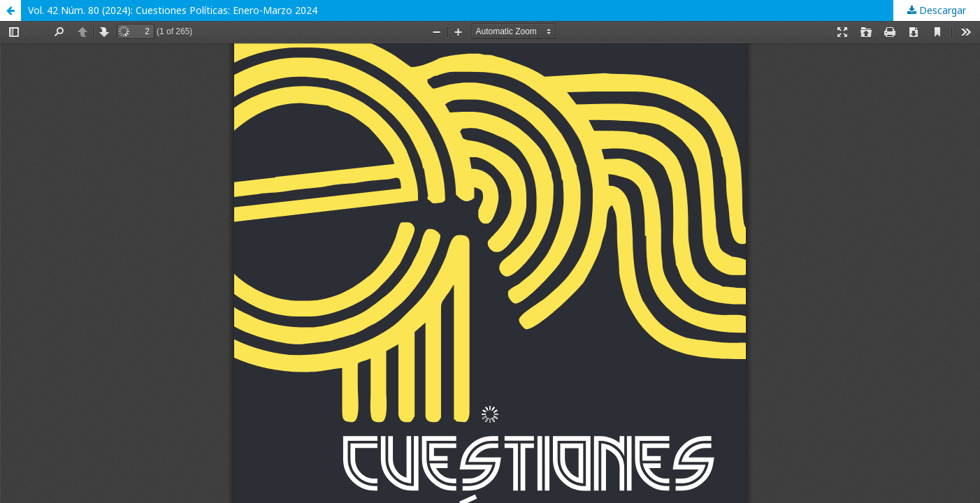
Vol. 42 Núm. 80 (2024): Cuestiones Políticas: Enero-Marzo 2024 (173, 10)
